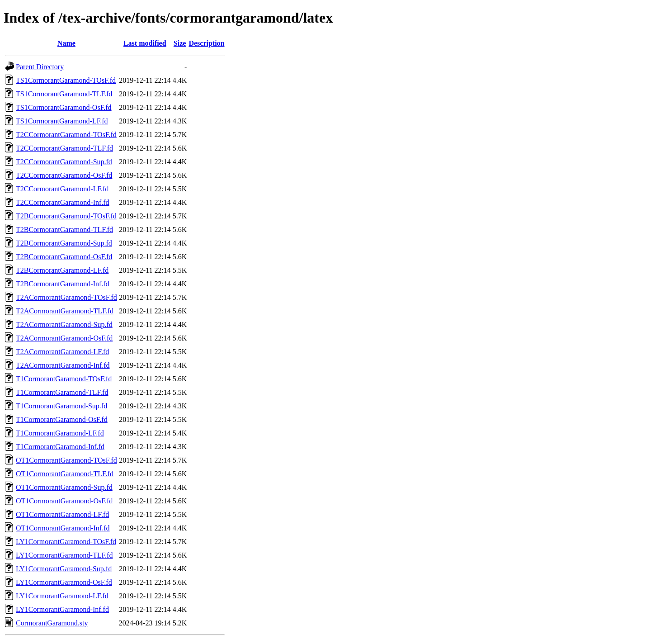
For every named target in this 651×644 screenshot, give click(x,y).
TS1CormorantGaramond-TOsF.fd (66, 80)
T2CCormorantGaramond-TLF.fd (64, 148)
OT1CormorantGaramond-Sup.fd (64, 487)
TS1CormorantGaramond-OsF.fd (64, 107)
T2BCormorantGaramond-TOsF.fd (66, 216)
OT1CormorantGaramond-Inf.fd (63, 528)
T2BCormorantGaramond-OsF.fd (64, 257)
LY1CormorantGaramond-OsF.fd (64, 582)
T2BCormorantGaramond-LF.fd (62, 270)
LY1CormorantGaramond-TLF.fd (64, 555)
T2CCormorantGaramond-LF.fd (62, 189)
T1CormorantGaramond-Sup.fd (61, 406)
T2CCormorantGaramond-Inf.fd (63, 202)
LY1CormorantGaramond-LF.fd (62, 596)
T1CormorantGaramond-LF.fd (60, 433)
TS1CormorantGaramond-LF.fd (62, 121)
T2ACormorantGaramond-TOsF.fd (66, 297)
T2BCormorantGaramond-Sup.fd (64, 243)
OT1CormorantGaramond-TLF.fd (65, 474)
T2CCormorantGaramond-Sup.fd (64, 162)
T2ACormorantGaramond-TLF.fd (65, 311)
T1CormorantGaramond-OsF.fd (62, 419)
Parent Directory (40, 67)
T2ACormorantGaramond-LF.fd (62, 352)
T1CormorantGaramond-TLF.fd (62, 392)
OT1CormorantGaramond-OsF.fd (64, 501)
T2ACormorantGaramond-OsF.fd (64, 338)
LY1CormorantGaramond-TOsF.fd (66, 542)
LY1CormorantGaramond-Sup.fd (64, 569)
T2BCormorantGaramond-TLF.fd (64, 230)
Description (206, 43)
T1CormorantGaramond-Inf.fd (60, 447)
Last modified (145, 43)
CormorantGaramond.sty (52, 623)
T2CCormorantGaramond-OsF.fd (64, 175)
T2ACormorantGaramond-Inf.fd (63, 365)
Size (180, 43)
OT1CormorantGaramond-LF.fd (62, 514)
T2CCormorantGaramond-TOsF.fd (66, 135)
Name (66, 43)
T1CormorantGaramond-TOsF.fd (64, 379)
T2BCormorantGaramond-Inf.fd (63, 284)
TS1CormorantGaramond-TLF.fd (64, 94)
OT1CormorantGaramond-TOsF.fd (66, 460)
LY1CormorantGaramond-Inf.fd (62, 609)
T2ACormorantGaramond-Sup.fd (64, 324)
